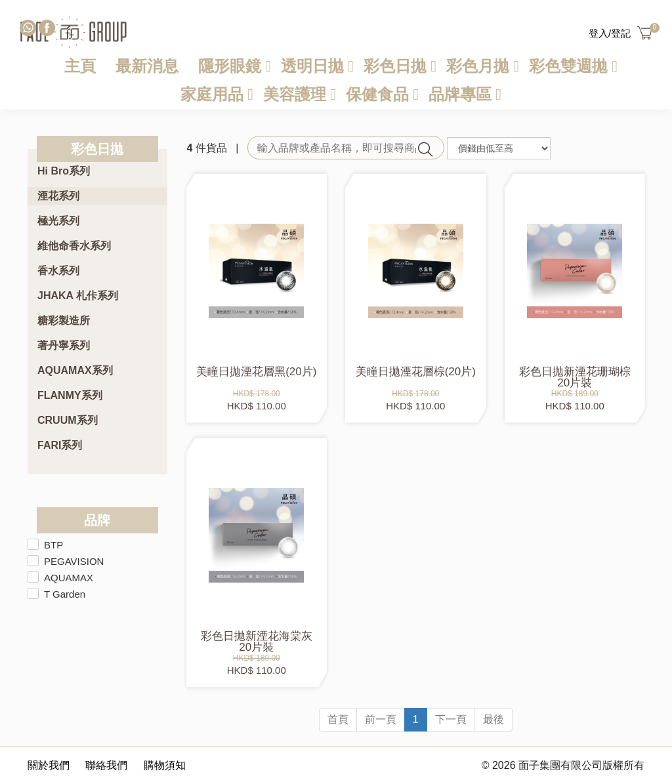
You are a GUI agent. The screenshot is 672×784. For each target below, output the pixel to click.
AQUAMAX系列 (75, 370)
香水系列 (58, 271)
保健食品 (377, 94)
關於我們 (49, 765)
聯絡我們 (106, 765)
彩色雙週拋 (568, 66)
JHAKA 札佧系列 (78, 296)
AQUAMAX (69, 578)
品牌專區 (460, 94)
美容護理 (295, 94)
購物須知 (165, 765)
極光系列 (58, 221)
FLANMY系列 (70, 395)
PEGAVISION (74, 562)
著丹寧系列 (64, 345)
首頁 (338, 719)
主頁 (80, 66)
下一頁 (451, 719)
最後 (493, 719)
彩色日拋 (395, 66)
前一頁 (381, 719)
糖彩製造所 (64, 320)
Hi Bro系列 (64, 171)
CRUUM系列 (68, 420)
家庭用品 (212, 94)
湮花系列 (58, 196)
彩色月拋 (478, 66)
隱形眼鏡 (230, 66)
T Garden (65, 594)
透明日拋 (312, 66)
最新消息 (147, 66)
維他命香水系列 (74, 246)
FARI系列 (60, 445)
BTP (53, 545)
